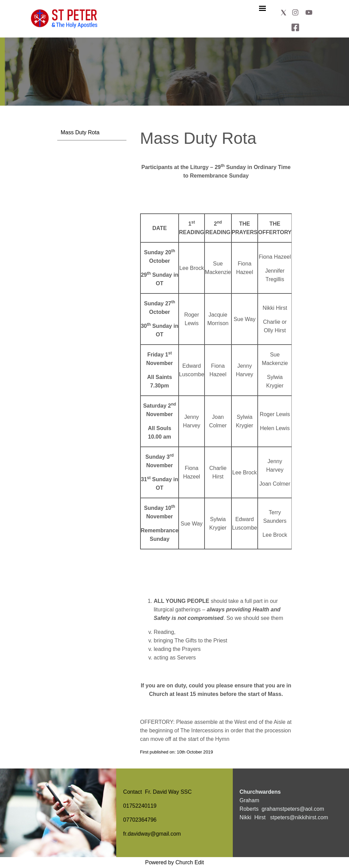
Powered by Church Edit (175, 862)
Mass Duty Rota (80, 132)
